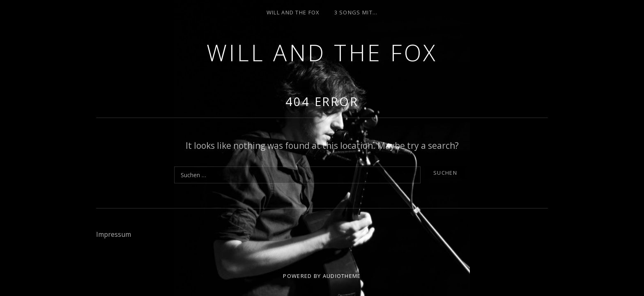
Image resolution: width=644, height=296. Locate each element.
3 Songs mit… (356, 12)
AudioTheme (342, 276)
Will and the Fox (322, 52)
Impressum (114, 234)
